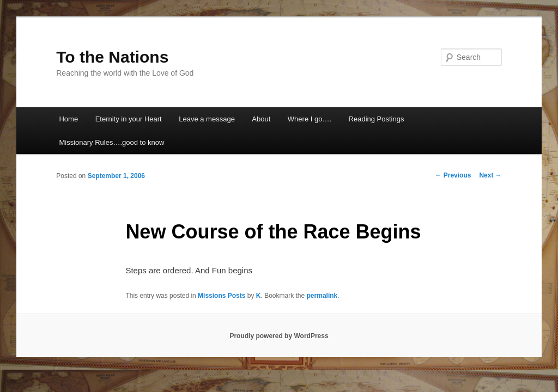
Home (68, 119)
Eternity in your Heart (129, 119)
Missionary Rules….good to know (111, 142)
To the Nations (112, 57)
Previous (453, 175)
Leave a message (207, 119)
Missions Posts (222, 296)
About (261, 119)
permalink (322, 296)
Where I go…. (310, 119)
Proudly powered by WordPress (279, 336)
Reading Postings (377, 119)
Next (490, 175)
